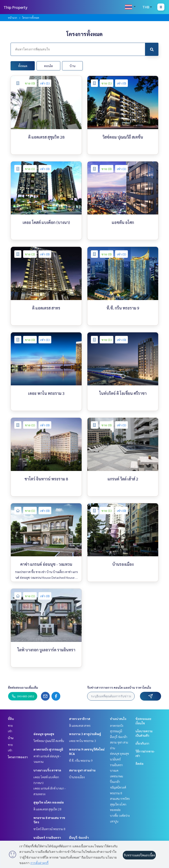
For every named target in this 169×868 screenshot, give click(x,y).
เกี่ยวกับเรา (142, 743)
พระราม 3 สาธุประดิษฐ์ (85, 734)
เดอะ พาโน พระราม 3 (83, 741)
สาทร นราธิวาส (80, 719)
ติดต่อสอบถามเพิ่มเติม (23, 687)
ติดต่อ (140, 764)
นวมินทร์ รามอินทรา (47, 837)
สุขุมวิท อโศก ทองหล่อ (49, 802)
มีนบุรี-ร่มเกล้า (79, 837)
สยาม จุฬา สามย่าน (82, 770)
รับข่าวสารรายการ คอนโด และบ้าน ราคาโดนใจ (119, 687)
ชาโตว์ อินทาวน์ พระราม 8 (49, 829)
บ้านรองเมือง (77, 777)
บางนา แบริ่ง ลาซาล (47, 770)
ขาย (10, 725)
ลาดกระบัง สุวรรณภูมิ (48, 749)
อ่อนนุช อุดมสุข (44, 734)
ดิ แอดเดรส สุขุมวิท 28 (47, 809)
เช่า (10, 731)
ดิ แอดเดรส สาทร (80, 725)
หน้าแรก (13, 18)
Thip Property (16, 7)
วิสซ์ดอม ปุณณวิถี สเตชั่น (49, 741)
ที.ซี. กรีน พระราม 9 (81, 760)
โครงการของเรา (18, 757)
